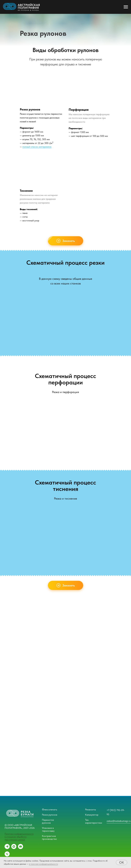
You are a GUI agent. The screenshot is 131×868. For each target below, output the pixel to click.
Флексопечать (49, 810)
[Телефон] (7, 856)
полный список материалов (37, 147)
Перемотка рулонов (48, 821)
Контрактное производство (49, 837)
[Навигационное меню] (126, 7)
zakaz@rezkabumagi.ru (119, 821)
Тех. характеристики (94, 821)
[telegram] (7, 848)
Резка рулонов (50, 815)
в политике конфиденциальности (43, 864)
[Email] (21, 848)
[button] (65, 241)
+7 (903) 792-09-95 (116, 812)
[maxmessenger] (14, 848)
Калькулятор (92, 815)
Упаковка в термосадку (48, 829)
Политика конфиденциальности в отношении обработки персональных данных (19, 837)
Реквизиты (91, 810)
